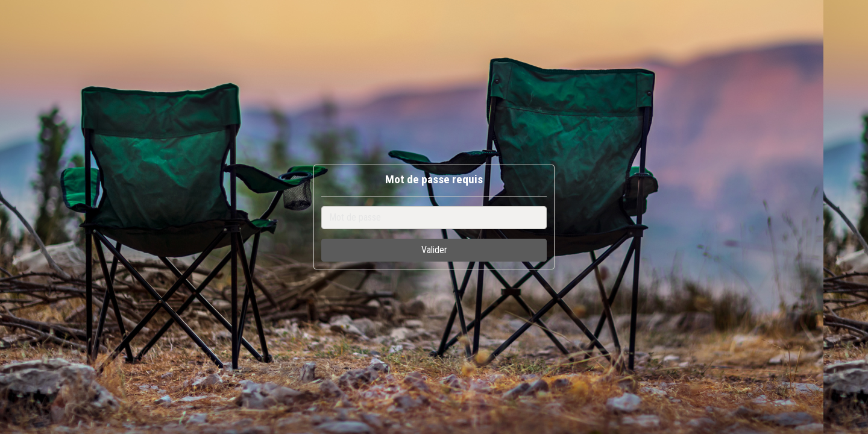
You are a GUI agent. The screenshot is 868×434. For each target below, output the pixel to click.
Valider (434, 250)
